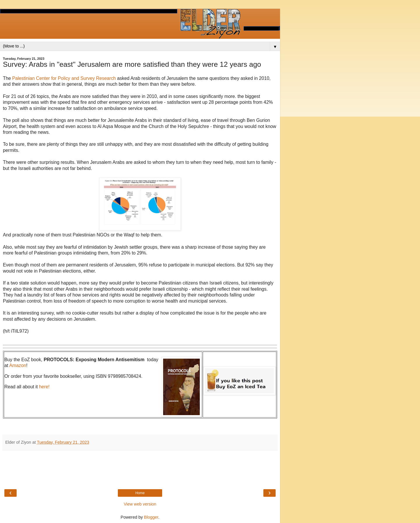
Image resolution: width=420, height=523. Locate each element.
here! (44, 387)
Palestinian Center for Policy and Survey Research (64, 78)
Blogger (151, 517)
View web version (140, 504)
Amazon (18, 365)
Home (140, 493)
